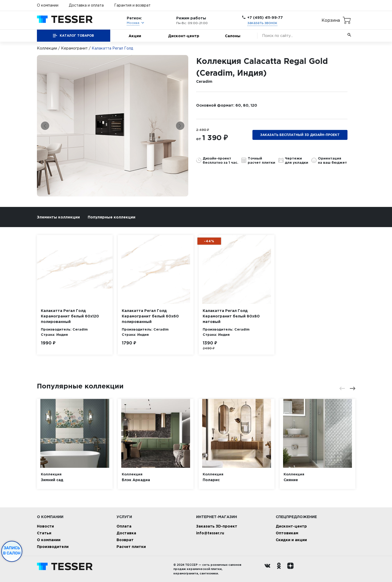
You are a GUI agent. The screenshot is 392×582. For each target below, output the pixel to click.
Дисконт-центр (184, 36)
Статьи (44, 533)
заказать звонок (262, 23)
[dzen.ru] (292, 569)
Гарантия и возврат (132, 5)
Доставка (126, 533)
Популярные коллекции (112, 217)
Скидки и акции (291, 540)
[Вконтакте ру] (269, 569)
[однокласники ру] (280, 569)
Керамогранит (74, 48)
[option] (113, 126)
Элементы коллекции (58, 217)
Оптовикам (287, 533)
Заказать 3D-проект (217, 526)
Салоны (233, 36)
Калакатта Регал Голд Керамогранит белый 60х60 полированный (150, 316)
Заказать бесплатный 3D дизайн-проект (300, 135)
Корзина (331, 20)
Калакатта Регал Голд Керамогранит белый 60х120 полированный (70, 316)
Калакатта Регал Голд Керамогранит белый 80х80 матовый (231, 316)
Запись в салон (12, 551)
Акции (135, 36)
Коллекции (47, 48)
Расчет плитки (131, 547)
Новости (45, 526)
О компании (48, 5)
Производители (53, 547)
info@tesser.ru (210, 533)
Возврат (125, 540)
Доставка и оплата (86, 5)
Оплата (124, 526)
